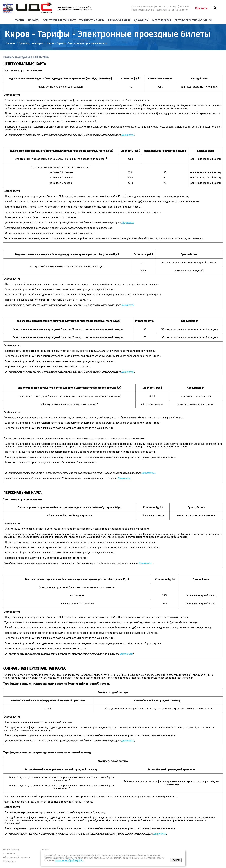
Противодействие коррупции (193, 20)
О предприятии (161, 20)
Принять (176, 860)
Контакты (201, 8)
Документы (141, 20)
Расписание (9, 854)
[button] (215, 8)
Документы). (149, 473)
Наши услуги (10, 861)
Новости (34, 20)
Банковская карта (119, 20)
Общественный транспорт (59, 20)
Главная (20, 20)
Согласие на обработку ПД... (69, 860)
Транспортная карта (92, 20)
